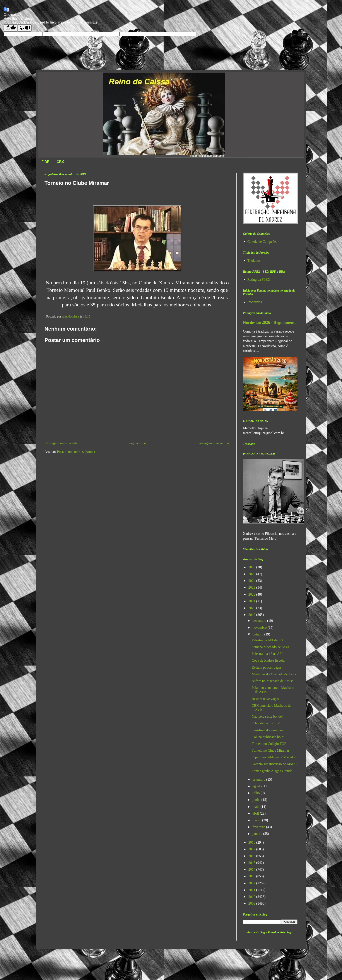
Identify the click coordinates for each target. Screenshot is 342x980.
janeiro (258, 834)
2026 (252, 567)
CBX (60, 162)
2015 (252, 863)
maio (256, 807)
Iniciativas (255, 302)
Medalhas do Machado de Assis (274, 674)
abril (256, 813)
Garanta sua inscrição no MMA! (274, 764)
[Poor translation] (25, 28)
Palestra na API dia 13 (267, 640)
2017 (252, 849)
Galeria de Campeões (262, 242)
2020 (252, 608)
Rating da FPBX (259, 279)
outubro (258, 634)
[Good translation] (11, 28)
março (257, 820)
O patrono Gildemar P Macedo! (274, 757)
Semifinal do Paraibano (268, 730)
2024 (252, 581)
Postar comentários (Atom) (76, 452)
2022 (252, 594)
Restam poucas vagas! (267, 667)
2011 (252, 890)
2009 (252, 903)
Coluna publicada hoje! (268, 737)
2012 (252, 883)
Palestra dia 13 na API (267, 654)
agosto (258, 786)
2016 (252, 856)
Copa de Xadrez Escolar (269, 660)
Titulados (254, 261)
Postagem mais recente (62, 443)
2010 (252, 897)
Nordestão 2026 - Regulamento (270, 322)
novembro (260, 628)
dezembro (260, 621)
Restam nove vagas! (266, 699)
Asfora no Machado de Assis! (272, 681)
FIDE (45, 162)
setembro (259, 779)
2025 (252, 574)
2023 (252, 587)
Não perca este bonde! (267, 716)
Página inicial (138, 443)
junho (257, 800)
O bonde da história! (266, 723)
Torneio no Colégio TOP (269, 744)
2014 (252, 869)
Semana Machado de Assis (270, 647)
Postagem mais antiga (214, 443)
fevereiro (259, 827)
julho (257, 793)
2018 (252, 842)
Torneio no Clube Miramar (270, 750)
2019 (252, 615)
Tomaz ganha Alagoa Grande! (273, 771)
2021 (252, 601)
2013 (252, 876)
